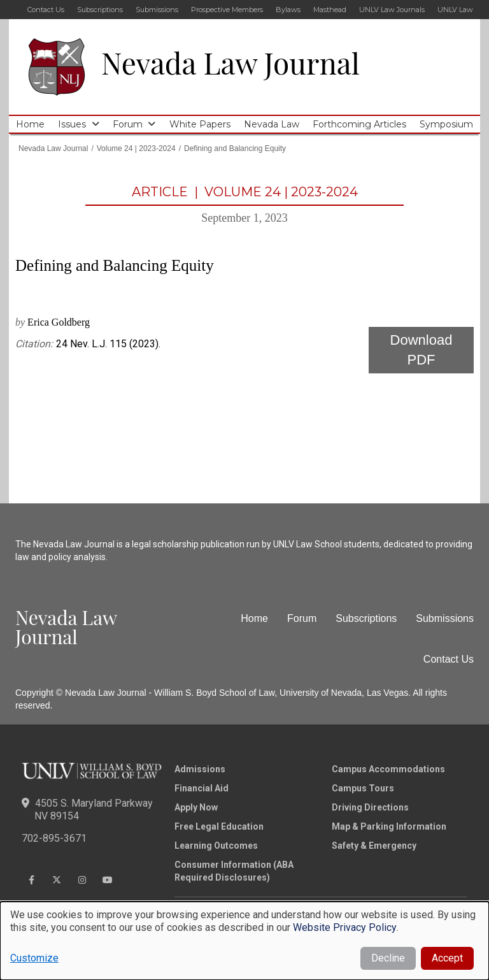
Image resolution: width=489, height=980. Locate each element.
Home (30, 124)
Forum (128, 124)
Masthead (330, 10)
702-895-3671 (54, 838)
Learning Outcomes (216, 846)
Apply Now (196, 807)
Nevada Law (272, 124)
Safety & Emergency (374, 846)
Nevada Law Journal (230, 62)
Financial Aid (202, 788)
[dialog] (244, 941)
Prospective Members (227, 10)
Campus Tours (363, 788)
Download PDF (422, 350)
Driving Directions (370, 807)
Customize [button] (34, 958)
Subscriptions (100, 10)
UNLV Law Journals (392, 10)
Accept (447, 958)
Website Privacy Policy (345, 927)
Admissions (200, 769)
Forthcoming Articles (359, 124)
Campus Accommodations (388, 769)
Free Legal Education (219, 826)
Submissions (157, 10)
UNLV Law (455, 10)
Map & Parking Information (389, 826)
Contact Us (46, 10)
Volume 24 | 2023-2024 (136, 148)
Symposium (446, 124)
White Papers (200, 124)
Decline (388, 958)
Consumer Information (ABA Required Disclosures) (234, 871)
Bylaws (288, 10)
